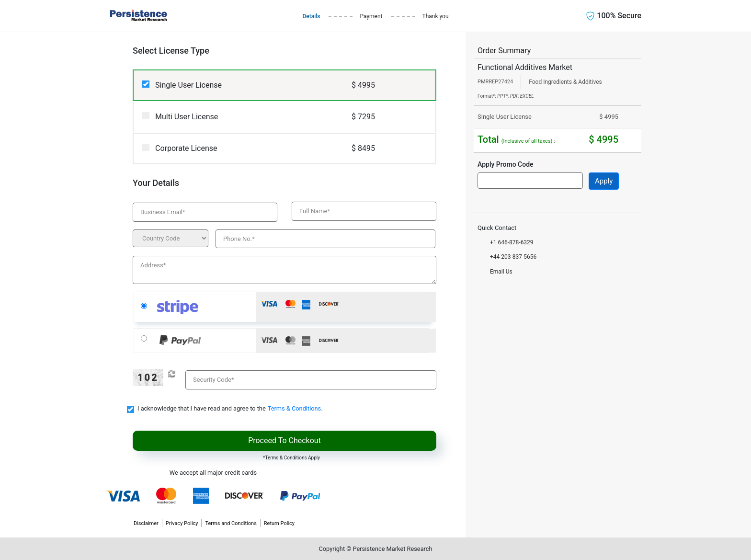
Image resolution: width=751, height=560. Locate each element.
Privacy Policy (182, 523)
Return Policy (279, 523)
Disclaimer (146, 523)
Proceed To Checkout (284, 440)
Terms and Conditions (231, 523)
